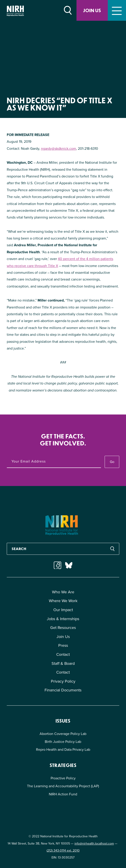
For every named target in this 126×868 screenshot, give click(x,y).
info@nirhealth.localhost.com (94, 844)
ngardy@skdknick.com (58, 149)
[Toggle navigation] (117, 10)
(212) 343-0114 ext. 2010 (63, 851)
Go (112, 462)
